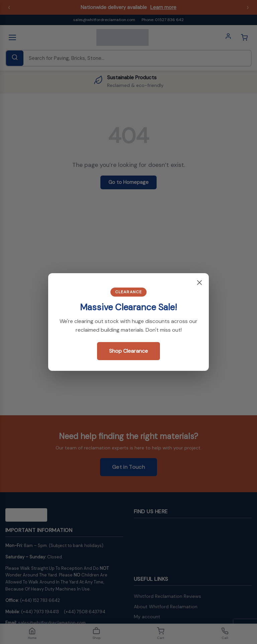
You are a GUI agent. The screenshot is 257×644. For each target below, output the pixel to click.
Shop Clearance (128, 351)
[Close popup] (199, 283)
